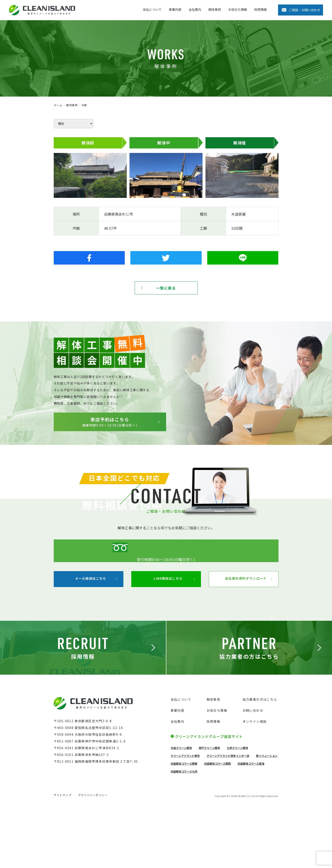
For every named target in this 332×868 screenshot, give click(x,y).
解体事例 (215, 9)
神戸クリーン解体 (209, 810)
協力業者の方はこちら (260, 761)
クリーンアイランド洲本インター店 (228, 818)
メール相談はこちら (85, 640)
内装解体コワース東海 (251, 825)
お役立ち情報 (238, 9)
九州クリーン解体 (237, 810)
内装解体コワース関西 (217, 825)
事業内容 (175, 9)
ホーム (58, 105)
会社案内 (195, 9)
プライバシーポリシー (93, 858)
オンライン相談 (255, 783)
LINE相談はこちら (163, 640)
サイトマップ (63, 858)
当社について (152, 9)
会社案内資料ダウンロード (240, 640)
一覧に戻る (166, 288)
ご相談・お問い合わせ (305, 10)
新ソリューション (267, 818)
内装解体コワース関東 (184, 825)
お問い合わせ (253, 772)
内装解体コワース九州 (184, 833)
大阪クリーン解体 (181, 810)
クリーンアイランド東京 (185, 818)
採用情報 (261, 9)
